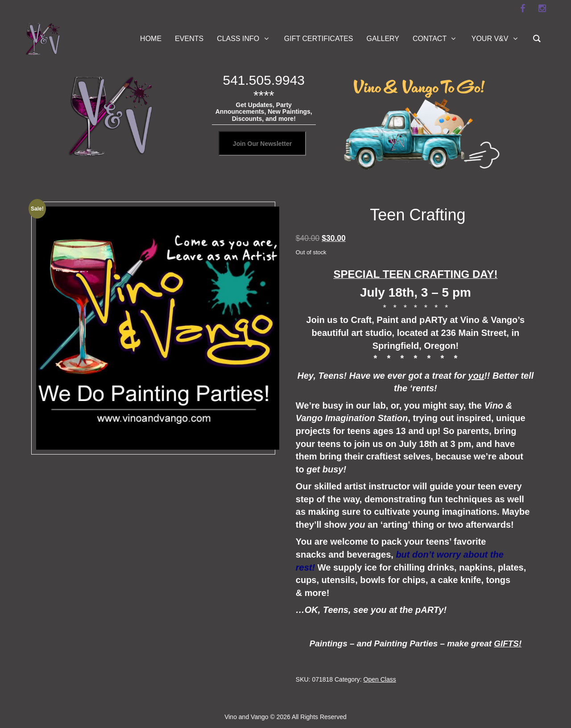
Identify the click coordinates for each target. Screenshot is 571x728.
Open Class (380, 679)
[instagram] (542, 8)
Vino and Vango (246, 717)
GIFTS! (508, 643)
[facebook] (522, 8)
